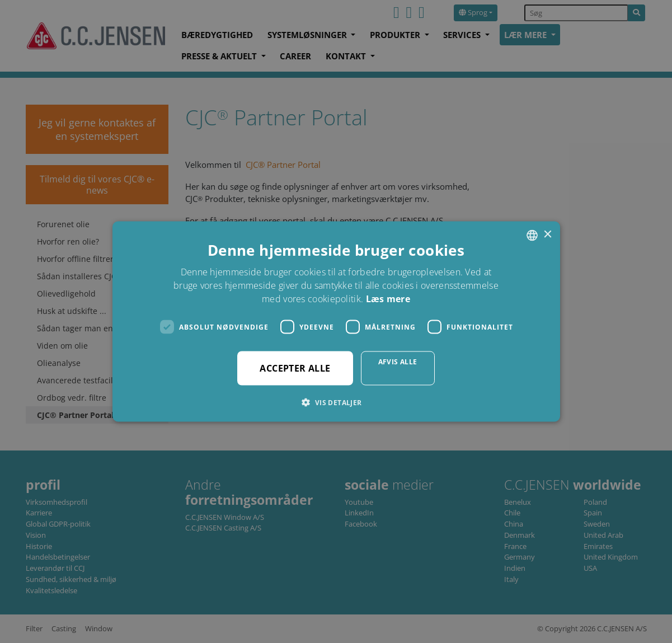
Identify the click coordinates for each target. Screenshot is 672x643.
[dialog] (336, 321)
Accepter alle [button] (295, 368)
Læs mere (388, 299)
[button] (336, 402)
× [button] (548, 235)
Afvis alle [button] (398, 362)
